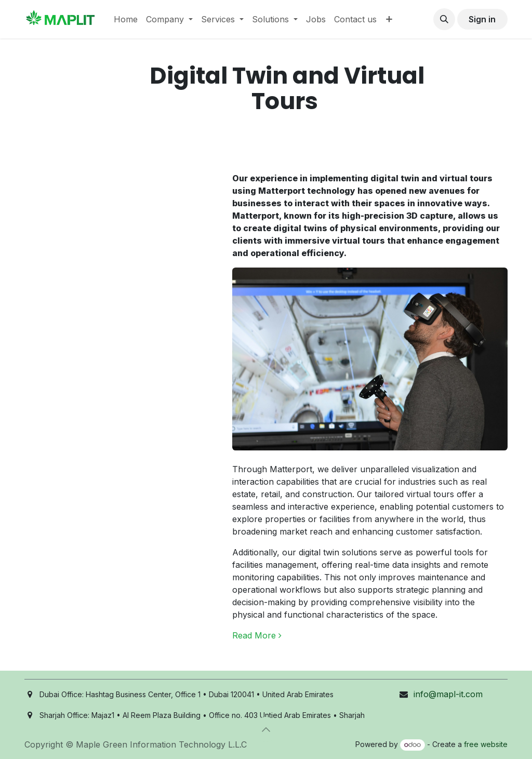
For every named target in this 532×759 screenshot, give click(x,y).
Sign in (482, 19)
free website (486, 744)
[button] (444, 19)
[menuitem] (126, 19)
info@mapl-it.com (448, 694)
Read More (257, 635)
